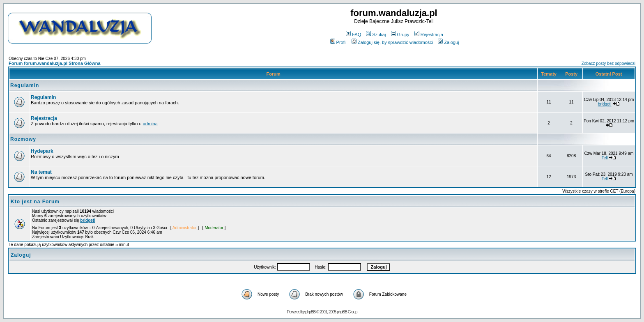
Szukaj (376, 34)
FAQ (353, 34)
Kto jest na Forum (35, 202)
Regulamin (25, 85)
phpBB (310, 312)
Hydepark (42, 151)
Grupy (400, 34)
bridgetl (605, 104)
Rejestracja (429, 34)
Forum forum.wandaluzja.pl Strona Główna (55, 63)
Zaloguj (448, 42)
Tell (605, 158)
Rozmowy (23, 139)
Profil (338, 42)
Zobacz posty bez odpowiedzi (608, 63)
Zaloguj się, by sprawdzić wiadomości (392, 42)
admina (150, 124)
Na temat (41, 172)
